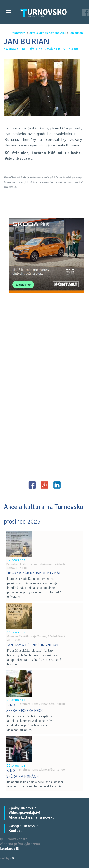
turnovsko (19, 33)
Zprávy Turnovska (23, 808)
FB (32, 485)
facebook (10, 849)
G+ (45, 485)
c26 (12, 858)
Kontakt (15, 831)
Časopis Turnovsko (24, 826)
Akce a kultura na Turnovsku (32, 817)
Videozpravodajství (24, 813)
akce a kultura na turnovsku (47, 33)
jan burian (76, 33)
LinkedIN (57, 485)
